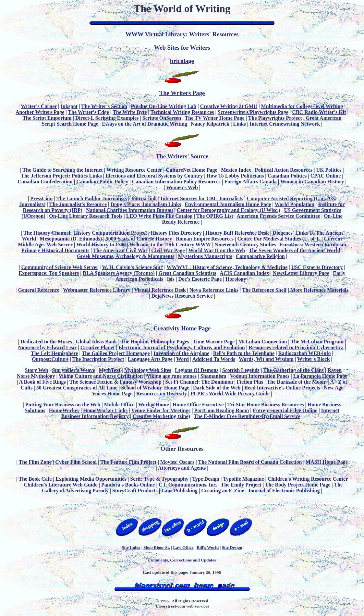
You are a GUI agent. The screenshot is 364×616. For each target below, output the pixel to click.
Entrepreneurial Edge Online (285, 410)
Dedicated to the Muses (46, 342)
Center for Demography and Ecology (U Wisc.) (229, 210)
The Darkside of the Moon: (297, 382)
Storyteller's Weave (73, 370)
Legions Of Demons (197, 370)
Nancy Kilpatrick (210, 124)
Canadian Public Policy (102, 182)
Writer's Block (314, 359)
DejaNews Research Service (182, 296)
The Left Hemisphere (54, 353)
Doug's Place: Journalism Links (146, 204)
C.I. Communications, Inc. (188, 485)
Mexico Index (236, 170)
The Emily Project (241, 485)
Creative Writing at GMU (229, 106)
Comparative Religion (260, 256)
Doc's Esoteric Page (200, 279)
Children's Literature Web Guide (61, 485)
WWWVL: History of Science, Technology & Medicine (227, 267)
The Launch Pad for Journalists (91, 198)
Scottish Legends (241, 370)
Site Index (131, 547)
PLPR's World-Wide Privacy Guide (230, 394)
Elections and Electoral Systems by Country (154, 176)
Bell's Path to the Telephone (244, 353)
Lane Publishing (179, 491)
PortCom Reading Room (221, 410)
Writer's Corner (39, 106)
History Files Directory (176, 233)
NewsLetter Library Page (301, 273)
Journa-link (144, 198)
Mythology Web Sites (148, 370)
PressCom (41, 198)
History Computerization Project (110, 233)
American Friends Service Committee (278, 216)
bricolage (182, 61)
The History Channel (47, 233)
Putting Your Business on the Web (63, 405)
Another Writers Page (40, 112)
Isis (171, 279)
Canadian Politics (287, 176)
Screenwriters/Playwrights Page (253, 112)
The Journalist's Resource (78, 204)
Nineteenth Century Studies (245, 245)
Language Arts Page (150, 359)
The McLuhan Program (317, 342)
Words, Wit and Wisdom (266, 359)
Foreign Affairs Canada (250, 182)
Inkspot (69, 106)
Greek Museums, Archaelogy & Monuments (126, 256)
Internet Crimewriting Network (285, 124)
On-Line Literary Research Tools (86, 216)
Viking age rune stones (171, 376)
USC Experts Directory (317, 267)
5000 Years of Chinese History (139, 239)
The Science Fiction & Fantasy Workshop (115, 382)
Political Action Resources (284, 170)
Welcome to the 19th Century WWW (170, 245)
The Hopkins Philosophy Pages (155, 342)
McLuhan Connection (263, 342)
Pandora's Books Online (128, 485)
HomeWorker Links (105, 410)
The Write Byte (130, 112)
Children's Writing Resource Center (308, 479)
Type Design (206, 479)
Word (182, 359)
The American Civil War (120, 250)
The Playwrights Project (275, 118)
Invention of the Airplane (181, 353)
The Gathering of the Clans (293, 370)
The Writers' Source (182, 156)
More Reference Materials (319, 290)
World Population (295, 204)
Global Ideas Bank (96, 342)
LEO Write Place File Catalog (159, 216)
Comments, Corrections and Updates (182, 560)
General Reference (39, 290)
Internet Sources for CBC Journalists (202, 198)
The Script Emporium (47, 118)
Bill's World (208, 547)
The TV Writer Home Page (214, 118)
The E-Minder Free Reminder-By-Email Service (247, 416)
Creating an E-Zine (223, 491)
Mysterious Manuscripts (205, 256)
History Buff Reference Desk (237, 233)
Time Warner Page (214, 342)
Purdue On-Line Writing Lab (164, 106)
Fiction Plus (250, 382)
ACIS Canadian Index (244, 273)
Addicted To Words (214, 359)
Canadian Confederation (45, 182)
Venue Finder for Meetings (161, 410)
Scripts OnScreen (162, 118)
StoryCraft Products (135, 491)
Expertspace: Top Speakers (49, 273)
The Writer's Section (104, 106)
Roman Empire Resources (205, 239)
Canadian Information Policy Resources (176, 182)
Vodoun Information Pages (260, 376)
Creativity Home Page (182, 328)
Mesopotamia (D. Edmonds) (71, 239)
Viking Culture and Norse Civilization (101, 376)
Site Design (232, 547)
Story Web (37, 370)
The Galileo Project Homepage (116, 353)
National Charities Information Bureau (129, 210)
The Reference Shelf (264, 290)
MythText (109, 370)
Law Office (183, 547)
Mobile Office (119, 405)
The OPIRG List (215, 216)
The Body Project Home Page (298, 485)
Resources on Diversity (162, 394)
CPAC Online (326, 176)
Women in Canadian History (312, 182)
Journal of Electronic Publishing (284, 491)
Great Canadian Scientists (187, 273)
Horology (236, 279)
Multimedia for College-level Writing (302, 106)
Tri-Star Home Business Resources (266, 405)
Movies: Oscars (177, 462)
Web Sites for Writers (182, 48)
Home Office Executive (198, 405)
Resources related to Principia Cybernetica (296, 347)
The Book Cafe (35, 479)
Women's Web (182, 187)
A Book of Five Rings (42, 382)
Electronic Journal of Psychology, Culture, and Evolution (182, 347)
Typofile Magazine (243, 479)
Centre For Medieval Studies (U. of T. (279, 239)
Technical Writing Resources (182, 112)
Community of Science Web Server (60, 267)
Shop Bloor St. (157, 547)
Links (240, 124)
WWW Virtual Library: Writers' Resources (182, 34)
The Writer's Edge (88, 112)
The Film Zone (35, 462)
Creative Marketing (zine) (161, 416)
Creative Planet (98, 347)
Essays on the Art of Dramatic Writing (145, 124)
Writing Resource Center (134, 170)
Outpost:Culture (50, 359)
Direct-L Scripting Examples (107, 118)
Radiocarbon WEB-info (305, 353)
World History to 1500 (101, 245)
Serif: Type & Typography (159, 479)
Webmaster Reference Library (97, 290)
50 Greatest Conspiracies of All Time (77, 388)
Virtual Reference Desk (160, 290)
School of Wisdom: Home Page (155, 388)
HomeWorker (64, 410)
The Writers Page (182, 93)
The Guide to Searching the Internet (62, 170)
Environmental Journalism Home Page (228, 204)
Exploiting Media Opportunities (91, 479)
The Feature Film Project (128, 462)
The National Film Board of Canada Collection (250, 462)
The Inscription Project (98, 359)
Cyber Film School (76, 462)
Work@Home (154, 405)
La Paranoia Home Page (320, 376)
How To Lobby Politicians (235, 176)
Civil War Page (168, 250)
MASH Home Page (327, 462)
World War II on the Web (217, 250)
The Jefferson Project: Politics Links (61, 176)
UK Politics (329, 170)
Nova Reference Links (214, 290)
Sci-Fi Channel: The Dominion (199, 382)
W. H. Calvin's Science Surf (132, 267)
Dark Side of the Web (217, 388)
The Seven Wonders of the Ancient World (295, 250)
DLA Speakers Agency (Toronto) (119, 273)
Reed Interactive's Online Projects (282, 388)
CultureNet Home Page (192, 170)
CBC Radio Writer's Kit (319, 112)
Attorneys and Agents (182, 468)
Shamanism (213, 376)
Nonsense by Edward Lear (48, 347)
